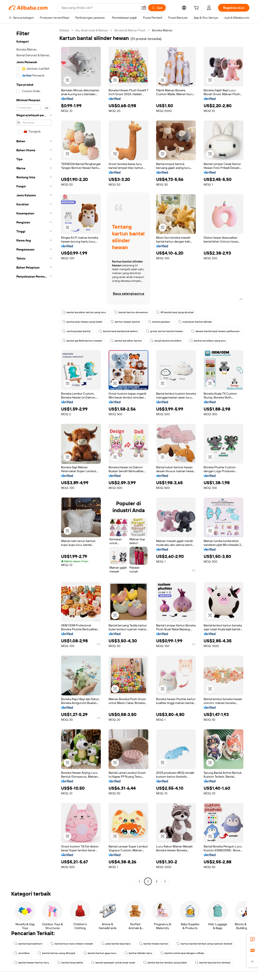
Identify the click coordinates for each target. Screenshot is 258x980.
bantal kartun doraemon (131, 312)
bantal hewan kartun (154, 944)
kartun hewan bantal (125, 322)
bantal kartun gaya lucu (100, 953)
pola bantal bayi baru (116, 944)
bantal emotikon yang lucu (208, 341)
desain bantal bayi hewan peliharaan (215, 331)
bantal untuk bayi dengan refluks (182, 953)
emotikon (22, 953)
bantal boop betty (70, 963)
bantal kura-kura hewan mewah (72, 944)
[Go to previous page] (139, 881)
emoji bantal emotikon (166, 341)
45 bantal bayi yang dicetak (175, 312)
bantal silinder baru (138, 953)
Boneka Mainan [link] (162, 30)
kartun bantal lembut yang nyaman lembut (204, 944)
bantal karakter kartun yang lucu (84, 312)
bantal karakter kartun (126, 341)
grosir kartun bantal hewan (164, 331)
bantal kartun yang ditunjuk (57, 953)
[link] (252, 939)
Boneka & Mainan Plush (130, 30)
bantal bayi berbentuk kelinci (118, 331)
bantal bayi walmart (28, 944)
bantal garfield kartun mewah (82, 341)
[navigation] (33, 456)
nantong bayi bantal (76, 331)
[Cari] (157, 8)
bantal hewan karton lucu (31, 963)
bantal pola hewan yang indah (82, 322)
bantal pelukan (159, 322)
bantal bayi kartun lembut (213, 963)
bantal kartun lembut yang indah (165, 963)
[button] (144, 8)
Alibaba (64, 30)
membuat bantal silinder (195, 322)
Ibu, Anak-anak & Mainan (92, 30)
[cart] (197, 8)
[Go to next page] (165, 881)
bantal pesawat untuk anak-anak (113, 963)
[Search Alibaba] (100, 8)
